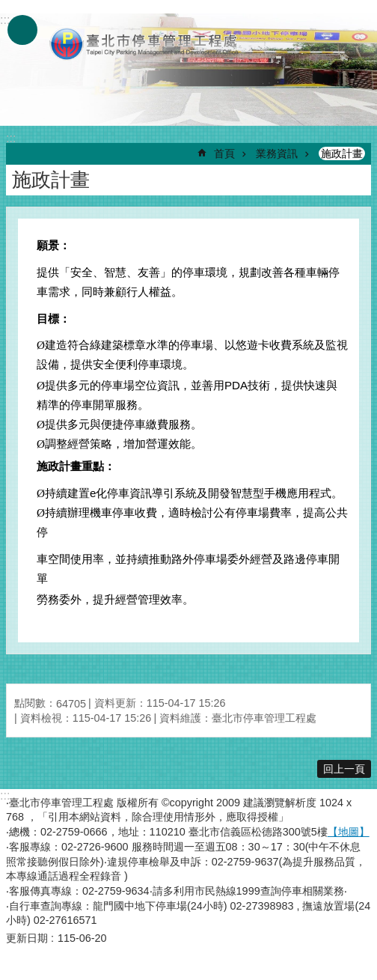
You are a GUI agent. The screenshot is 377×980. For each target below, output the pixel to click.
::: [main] (11, 138)
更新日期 (27, 938)
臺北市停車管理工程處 (144, 43)
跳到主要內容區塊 (8, 8)
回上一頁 (344, 769)
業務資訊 (277, 153)
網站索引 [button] (22, 30)
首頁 (224, 153)
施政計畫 (342, 153)
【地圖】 (349, 832)
